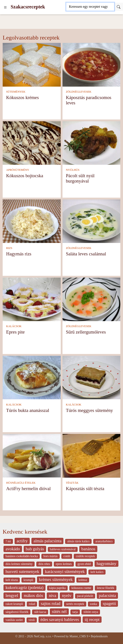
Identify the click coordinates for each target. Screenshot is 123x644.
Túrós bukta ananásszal (28, 410)
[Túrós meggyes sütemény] (92, 377)
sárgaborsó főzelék (17, 612)
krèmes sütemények (56, 579)
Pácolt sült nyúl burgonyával (80, 178)
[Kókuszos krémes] (32, 64)
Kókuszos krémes (22, 97)
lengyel (12, 595)
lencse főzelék (105, 588)
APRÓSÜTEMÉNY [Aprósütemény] (18, 170)
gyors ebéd (84, 564)
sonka (94, 604)
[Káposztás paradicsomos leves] (92, 64)
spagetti (109, 603)
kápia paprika (57, 588)
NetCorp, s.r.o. (43, 636)
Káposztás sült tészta (85, 488)
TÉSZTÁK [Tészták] (72, 483)
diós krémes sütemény (19, 564)
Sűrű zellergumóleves (86, 332)
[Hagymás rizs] (32, 221)
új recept (92, 619)
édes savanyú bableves (60, 619)
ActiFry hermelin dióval (28, 488)
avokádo (13, 549)
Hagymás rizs (19, 254)
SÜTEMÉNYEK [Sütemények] (16, 92)
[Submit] (119, 7)
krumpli (28, 580)
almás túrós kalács (78, 541)
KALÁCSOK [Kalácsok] (14, 326)
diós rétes (44, 564)
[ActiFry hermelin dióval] (32, 455)
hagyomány (107, 563)
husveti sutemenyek (22, 571)
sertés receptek (75, 604)
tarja (75, 612)
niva (52, 595)
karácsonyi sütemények (65, 571)
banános (88, 549)
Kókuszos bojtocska (25, 176)
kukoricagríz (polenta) (24, 587)
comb (67, 556)
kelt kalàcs (97, 572)
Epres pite (16, 332)
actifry (22, 541)
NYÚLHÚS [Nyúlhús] (73, 170)
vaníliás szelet (14, 620)
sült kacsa (40, 612)
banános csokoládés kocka (22, 556)
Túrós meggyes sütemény (89, 410)
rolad (32, 604)
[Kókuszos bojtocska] (32, 142)
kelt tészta (12, 580)
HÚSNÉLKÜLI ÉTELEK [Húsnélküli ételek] (21, 483)
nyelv (67, 595)
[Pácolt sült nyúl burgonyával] (92, 142)
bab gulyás (35, 549)
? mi (8, 541)
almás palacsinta (47, 541)
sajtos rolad (51, 603)
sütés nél (59, 611)
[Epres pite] (32, 299)
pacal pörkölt (85, 596)
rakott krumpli (14, 604)
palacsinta (107, 595)
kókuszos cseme (81, 588)
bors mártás (51, 556)
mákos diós (33, 595)
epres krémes (64, 564)
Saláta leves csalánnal (86, 254)
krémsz (83, 580)
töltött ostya (91, 612)
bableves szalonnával (63, 549)
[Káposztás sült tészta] (92, 455)
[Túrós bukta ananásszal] (32, 377)
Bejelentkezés (99, 636)
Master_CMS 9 (79, 636)
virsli (32, 620)
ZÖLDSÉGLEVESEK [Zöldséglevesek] (79, 92)
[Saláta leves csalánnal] (92, 221)
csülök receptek (85, 556)
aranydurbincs (104, 541)
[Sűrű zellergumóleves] (92, 299)
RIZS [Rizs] (9, 248)
